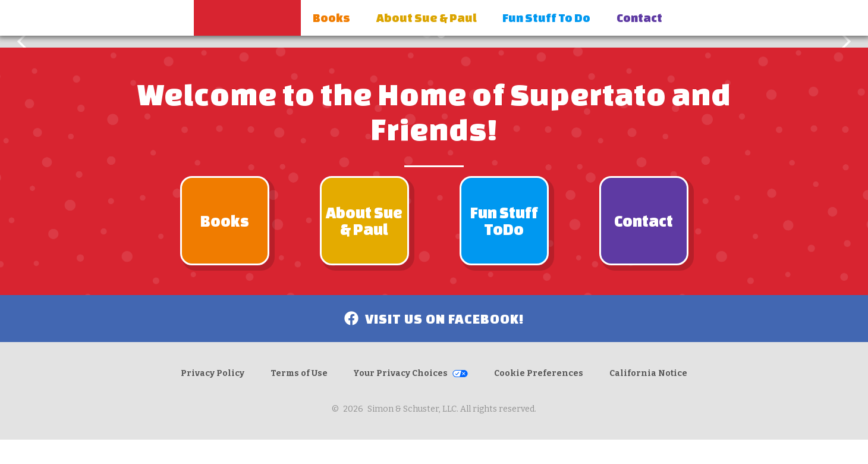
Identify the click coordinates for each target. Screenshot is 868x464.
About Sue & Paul (427, 18)
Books (331, 18)
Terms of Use (299, 374)
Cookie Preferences (539, 373)
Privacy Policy (213, 374)
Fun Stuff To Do (546, 18)
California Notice (648, 374)
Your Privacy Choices (400, 374)
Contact (639, 18)
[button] (24, 42)
